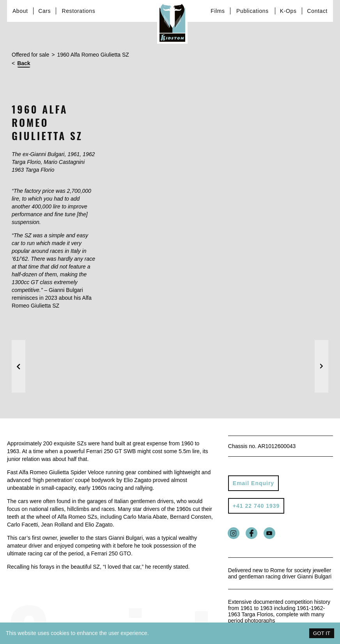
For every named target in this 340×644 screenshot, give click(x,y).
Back (24, 63)
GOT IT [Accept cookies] (322, 633)
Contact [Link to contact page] (317, 11)
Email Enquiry (253, 483)
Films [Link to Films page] (218, 11)
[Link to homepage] (172, 22)
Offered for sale (30, 55)
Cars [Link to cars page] (44, 11)
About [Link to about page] (20, 11)
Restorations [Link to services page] (78, 11)
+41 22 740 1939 (256, 506)
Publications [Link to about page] (252, 11)
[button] (19, 366)
